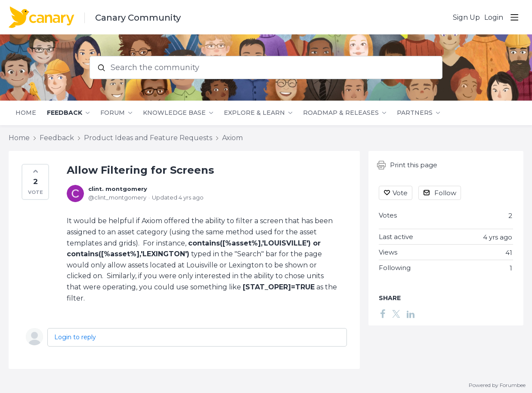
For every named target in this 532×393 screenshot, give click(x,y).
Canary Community (138, 18)
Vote (400, 193)
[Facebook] (383, 314)
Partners (415, 113)
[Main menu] (514, 17)
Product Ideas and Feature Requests (148, 138)
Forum (113, 113)
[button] (35, 182)
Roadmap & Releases (341, 113)
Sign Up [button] (466, 17)
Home (26, 113)
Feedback (65, 113)
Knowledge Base (174, 113)
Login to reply (75, 337)
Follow (445, 193)
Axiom (232, 138)
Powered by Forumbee (497, 385)
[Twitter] (396, 314)
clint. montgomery (118, 189)
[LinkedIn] (411, 314)
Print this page (407, 165)
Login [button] (494, 17)
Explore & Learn (254, 113)
